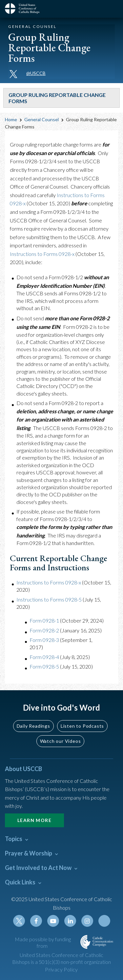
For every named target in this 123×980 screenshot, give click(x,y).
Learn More (34, 820)
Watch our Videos (61, 741)
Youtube (53, 921)
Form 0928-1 (44, 620)
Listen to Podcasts (82, 726)
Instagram (87, 921)
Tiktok (104, 921)
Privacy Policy (61, 969)
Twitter (19, 921)
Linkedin (70, 921)
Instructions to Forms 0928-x (42, 254)
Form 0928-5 (44, 666)
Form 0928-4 (44, 657)
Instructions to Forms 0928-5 (49, 599)
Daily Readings (33, 726)
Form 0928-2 (44, 630)
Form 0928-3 (44, 640)
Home (11, 119)
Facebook (36, 921)
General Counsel (41, 119)
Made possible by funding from (43, 943)
